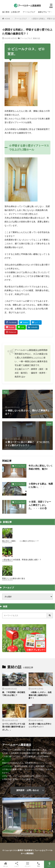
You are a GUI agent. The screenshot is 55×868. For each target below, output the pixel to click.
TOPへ (49, 864)
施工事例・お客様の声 (11, 12)
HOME (7, 19)
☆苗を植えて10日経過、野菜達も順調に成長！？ (22, 560)
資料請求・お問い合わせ (28, 790)
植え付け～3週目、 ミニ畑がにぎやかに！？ (20, 541)
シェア (16, 864)
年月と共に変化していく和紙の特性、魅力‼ (41, 467)
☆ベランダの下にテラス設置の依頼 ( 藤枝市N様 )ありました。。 (14, 727)
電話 (38, 864)
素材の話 (37, 38)
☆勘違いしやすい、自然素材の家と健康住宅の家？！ (40, 695)
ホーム (5, 864)
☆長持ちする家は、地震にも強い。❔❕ (41, 485)
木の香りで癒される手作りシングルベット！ (40, 725)
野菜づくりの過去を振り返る (14, 578)
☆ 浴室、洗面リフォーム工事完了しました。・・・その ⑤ (40, 505)
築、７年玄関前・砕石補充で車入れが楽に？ (14, 694)
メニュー (27, 864)
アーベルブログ (29, 12)
